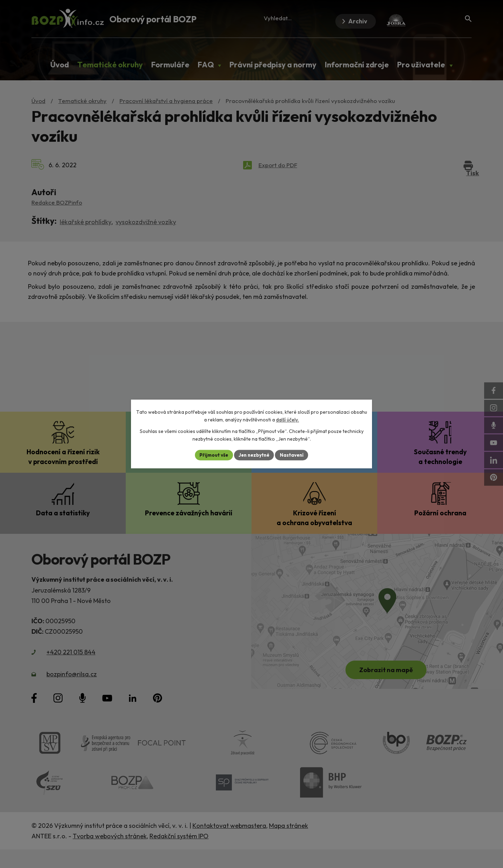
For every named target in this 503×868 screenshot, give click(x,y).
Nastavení (294, 455)
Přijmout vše (212, 455)
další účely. (287, 420)
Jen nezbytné (254, 455)
